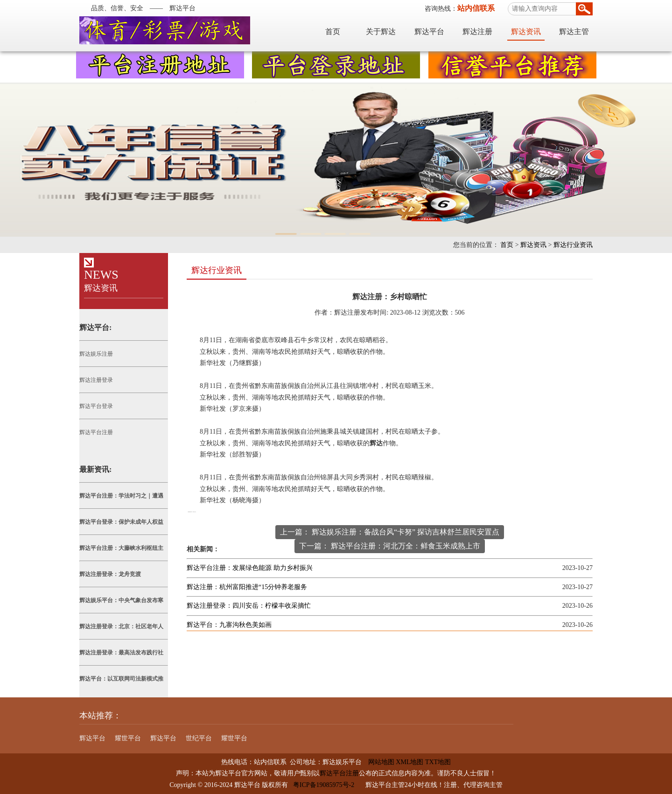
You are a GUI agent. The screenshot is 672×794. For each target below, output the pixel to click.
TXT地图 (438, 762)
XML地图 (409, 762)
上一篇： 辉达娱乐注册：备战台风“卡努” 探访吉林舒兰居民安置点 (390, 532)
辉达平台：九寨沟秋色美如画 (229, 625)
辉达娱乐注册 (96, 354)
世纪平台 (199, 738)
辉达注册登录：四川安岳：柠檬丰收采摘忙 (249, 606)
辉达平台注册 (96, 432)
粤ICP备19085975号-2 (324, 785)
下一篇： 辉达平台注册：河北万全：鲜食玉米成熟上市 (390, 546)
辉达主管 (574, 32)
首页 (333, 32)
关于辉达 (381, 32)
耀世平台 (128, 738)
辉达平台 (429, 32)
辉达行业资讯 (573, 245)
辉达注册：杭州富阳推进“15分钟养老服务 (247, 587)
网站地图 (378, 762)
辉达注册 (477, 32)
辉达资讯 (526, 32)
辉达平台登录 (96, 406)
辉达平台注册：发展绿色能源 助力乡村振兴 (250, 568)
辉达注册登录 (96, 380)
